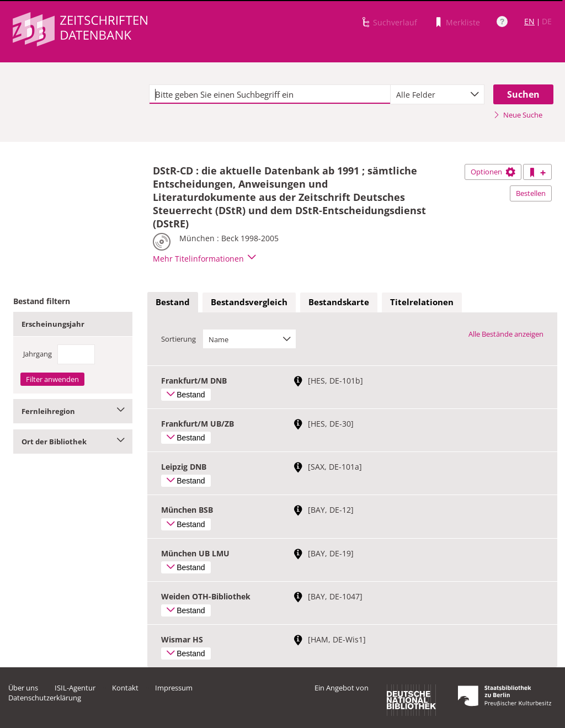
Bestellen (531, 193)
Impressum (174, 688)
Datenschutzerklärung (45, 698)
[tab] (173, 302)
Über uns (23, 688)
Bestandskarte (339, 302)
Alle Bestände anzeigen (506, 334)
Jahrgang (38, 354)
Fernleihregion (73, 411)
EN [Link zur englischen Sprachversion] (529, 21)
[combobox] (437, 94)
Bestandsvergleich (249, 302)
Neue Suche (518, 115)
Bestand (173, 302)
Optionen (493, 172)
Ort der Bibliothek (73, 442)
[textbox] (270, 94)
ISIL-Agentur (75, 688)
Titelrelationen (422, 302)
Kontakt (125, 688)
